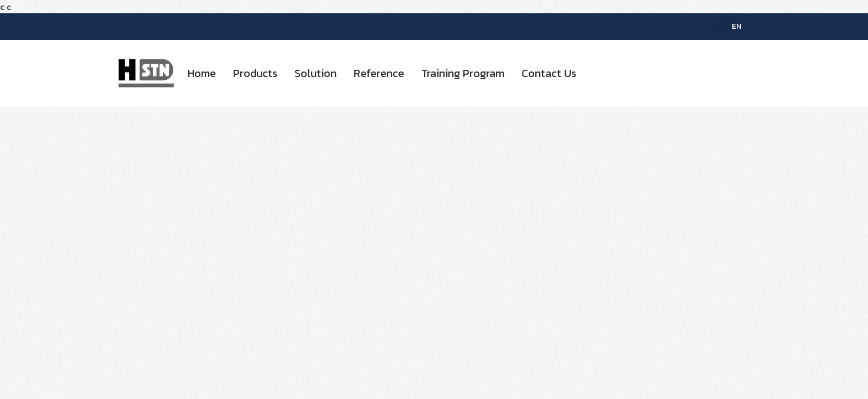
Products (255, 73)
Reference (379, 73)
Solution (316, 73)
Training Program (463, 73)
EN (730, 26)
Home (202, 73)
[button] (595, 73)
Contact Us (549, 73)
